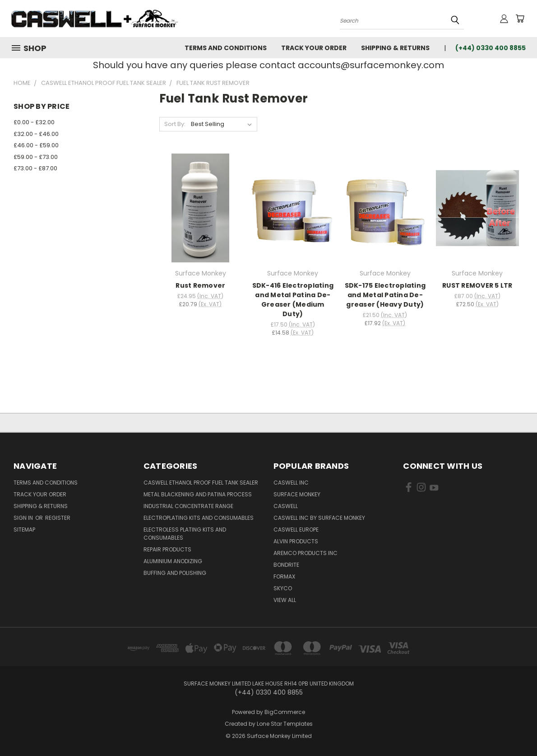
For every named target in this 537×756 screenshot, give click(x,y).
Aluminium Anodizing (173, 561)
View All (285, 600)
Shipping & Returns (395, 48)
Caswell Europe (296, 530)
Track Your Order (314, 48)
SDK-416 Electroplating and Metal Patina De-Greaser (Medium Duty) (293, 300)
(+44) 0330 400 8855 (491, 48)
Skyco (283, 588)
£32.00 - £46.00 (36, 134)
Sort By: (175, 124)
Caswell (286, 506)
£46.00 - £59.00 (36, 145)
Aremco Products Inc (306, 553)
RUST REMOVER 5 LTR (477, 285)
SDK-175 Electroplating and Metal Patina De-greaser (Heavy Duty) (385, 295)
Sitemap (24, 530)
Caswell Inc (291, 483)
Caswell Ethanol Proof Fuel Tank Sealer (201, 483)
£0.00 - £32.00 (34, 122)
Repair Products (167, 549)
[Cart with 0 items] (520, 19)
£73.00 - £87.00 (35, 168)
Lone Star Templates (285, 724)
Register (58, 518)
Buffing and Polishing (175, 573)
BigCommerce (285, 712)
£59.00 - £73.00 (36, 157)
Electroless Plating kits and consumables (185, 534)
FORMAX (284, 576)
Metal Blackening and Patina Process (198, 494)
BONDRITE (286, 565)
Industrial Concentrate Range (188, 506)
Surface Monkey (297, 494)
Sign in (24, 518)
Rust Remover (200, 285)
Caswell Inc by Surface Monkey (319, 518)
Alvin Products (296, 541)
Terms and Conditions (226, 48)
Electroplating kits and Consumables (199, 518)
